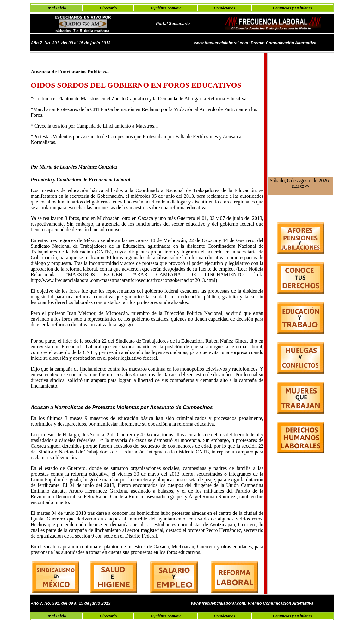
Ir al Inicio (57, 8)
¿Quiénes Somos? (166, 8)
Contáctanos (224, 8)
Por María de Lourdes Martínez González (74, 167)
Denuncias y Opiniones (292, 8)
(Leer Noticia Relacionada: (147, 272)
